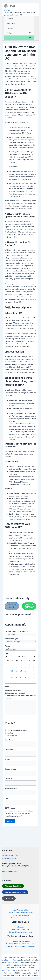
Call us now (9, 898)
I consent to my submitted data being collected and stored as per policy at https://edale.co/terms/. (19, 814)
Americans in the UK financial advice (20, 913)
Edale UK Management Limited (14, 957)
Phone (7, 759)
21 (25, 674)
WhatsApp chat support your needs (29, 606)
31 (8, 681)
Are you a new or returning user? (17, 730)
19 (17, 674)
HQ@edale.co (11, 858)
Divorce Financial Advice (21, 915)
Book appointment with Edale (15, 892)
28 (25, 678)
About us (21, 927)
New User (10, 733)
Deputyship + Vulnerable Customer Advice (20, 944)
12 (17, 671)
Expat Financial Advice (21, 910)
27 (21, 678)
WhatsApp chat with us (13, 886)
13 (21, 671)
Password (8, 779)
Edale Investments (12, 960)
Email (7, 798)
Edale (36, 957)
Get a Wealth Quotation (21, 930)
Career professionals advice (21, 918)
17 (8, 674)
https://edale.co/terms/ (26, 978)
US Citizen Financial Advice (20, 941)
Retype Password (11, 789)
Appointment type (11, 639)
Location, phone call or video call (17, 631)
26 (17, 678)
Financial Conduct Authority (15, 963)
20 (21, 674)
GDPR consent (10, 808)
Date (7, 653)
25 (12, 678)
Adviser (8, 646)
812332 (7, 965)
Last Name (9, 750)
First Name (9, 740)
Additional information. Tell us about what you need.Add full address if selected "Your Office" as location (20, 694)
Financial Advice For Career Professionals (20, 946)
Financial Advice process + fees (20, 932)
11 (12, 671)
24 (8, 678)
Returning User (12, 736)
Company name (10, 769)
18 (12, 674)
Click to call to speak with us (12, 606)
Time (7, 686)
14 (25, 671)
